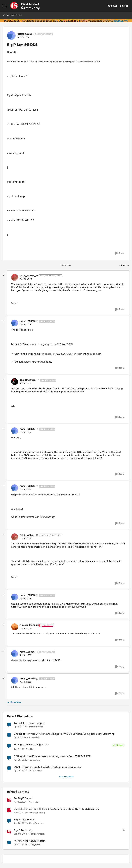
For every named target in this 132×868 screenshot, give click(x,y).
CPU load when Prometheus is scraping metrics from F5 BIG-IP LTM (52, 756)
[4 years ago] (20, 802)
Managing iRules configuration (31, 745)
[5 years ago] (20, 823)
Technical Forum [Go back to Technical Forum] (12, 15)
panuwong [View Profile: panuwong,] (35, 760)
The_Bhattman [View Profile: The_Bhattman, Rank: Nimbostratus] (28, 380)
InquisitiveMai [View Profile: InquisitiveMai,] (36, 727)
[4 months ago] (20, 749)
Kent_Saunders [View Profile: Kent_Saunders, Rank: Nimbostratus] (37, 823)
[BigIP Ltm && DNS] (26, 279)
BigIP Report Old (23, 830)
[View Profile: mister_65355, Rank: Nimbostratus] (11, 36)
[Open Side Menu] (5, 6)
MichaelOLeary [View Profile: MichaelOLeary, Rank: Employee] (37, 813)
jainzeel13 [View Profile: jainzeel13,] (34, 737)
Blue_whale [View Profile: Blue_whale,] (36, 771)
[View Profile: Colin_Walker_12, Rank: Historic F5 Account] (15, 277)
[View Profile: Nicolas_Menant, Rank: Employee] (15, 627)
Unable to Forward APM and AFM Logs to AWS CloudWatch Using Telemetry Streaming (64, 734)
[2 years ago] (20, 845)
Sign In (124, 6)
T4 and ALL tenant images (29, 723)
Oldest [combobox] (124, 266)
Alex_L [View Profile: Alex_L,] (33, 749)
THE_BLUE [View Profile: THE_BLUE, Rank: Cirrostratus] (35, 845)
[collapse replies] (4, 275)
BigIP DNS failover (24, 820)
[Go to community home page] (25, 6)
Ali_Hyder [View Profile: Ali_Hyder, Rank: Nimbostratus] (34, 802)
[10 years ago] (20, 834)
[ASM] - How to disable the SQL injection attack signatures (48, 767)
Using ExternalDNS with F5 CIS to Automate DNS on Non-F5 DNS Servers (56, 809)
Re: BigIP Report (23, 798)
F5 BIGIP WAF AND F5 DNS (30, 841)
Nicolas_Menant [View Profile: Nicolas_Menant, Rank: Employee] (29, 625)
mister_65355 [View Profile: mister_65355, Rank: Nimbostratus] (25, 34)
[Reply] (120, 253)
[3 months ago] (20, 727)
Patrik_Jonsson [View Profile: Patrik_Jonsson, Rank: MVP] (37, 834)
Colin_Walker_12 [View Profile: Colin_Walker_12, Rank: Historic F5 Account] (29, 276)
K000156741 (120, 21)
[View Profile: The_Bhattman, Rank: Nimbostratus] (15, 382)
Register (112, 6)
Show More (14, 702)
